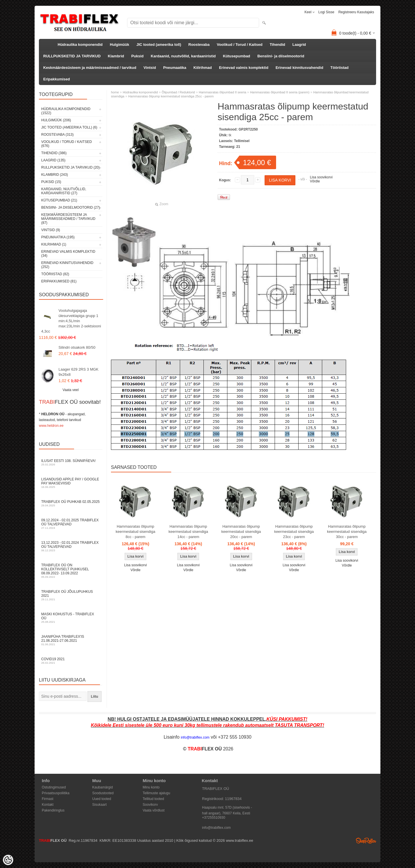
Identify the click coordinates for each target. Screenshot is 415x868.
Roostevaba (199, 45)
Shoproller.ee (366, 841)
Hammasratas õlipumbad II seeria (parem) (280, 92)
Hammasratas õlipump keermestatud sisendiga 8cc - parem (135, 532)
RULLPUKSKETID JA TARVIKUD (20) (70, 167)
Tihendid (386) (54, 153)
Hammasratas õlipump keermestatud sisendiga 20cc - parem (241, 532)
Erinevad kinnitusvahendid (299, 68)
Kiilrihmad (203, 68)
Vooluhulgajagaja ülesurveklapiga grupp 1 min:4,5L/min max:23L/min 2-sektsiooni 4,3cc (71, 321)
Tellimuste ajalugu (156, 793)
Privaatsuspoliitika (56, 793)
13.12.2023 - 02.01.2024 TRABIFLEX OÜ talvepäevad (71, 546)
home (115, 92)
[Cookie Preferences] (8, 860)
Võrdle (315, 181)
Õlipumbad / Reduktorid (178, 92)
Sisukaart (99, 805)
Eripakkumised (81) (59, 281)
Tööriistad (340, 68)
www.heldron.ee (51, 426)
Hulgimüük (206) (56, 120)
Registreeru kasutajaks (356, 12)
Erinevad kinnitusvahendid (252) (67, 265)
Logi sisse (326, 12)
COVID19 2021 (71, 661)
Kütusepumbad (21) (59, 200)
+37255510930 (214, 818)
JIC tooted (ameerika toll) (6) (69, 127)
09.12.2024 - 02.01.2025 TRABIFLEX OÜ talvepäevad (71, 524)
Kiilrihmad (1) (54, 244)
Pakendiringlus (53, 810)
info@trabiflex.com (216, 828)
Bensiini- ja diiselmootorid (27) (71, 207)
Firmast (48, 799)
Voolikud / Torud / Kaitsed (239, 45)
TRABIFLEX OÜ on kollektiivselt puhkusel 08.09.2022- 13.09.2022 (71, 571)
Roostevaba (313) (57, 135)
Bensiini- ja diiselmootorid (281, 56)
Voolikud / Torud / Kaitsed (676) (67, 144)
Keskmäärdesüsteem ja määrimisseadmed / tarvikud (90, 68)
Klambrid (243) (55, 175)
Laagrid (299, 45)
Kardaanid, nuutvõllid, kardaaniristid (183, 56)
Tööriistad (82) (55, 274)
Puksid (137, 56)
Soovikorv (150, 805)
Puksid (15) (51, 182)
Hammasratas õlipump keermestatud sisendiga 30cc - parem (347, 532)
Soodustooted (103, 793)
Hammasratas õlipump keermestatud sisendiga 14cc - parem (188, 532)
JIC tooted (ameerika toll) (159, 45)
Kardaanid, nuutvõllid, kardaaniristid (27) (64, 191)
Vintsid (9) (51, 230)
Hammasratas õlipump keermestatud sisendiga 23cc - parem (294, 532)
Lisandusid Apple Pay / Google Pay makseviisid (71, 483)
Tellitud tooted (153, 799)
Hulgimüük (119, 45)
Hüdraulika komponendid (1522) (66, 111)
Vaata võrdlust (154, 810)
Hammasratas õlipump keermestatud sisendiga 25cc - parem (171, 96)
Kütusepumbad (236, 56)
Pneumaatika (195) (58, 237)
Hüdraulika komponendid (80, 45)
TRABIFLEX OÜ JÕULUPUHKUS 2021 (71, 595)
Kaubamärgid (102, 787)
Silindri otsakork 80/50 (77, 347)
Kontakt (48, 805)
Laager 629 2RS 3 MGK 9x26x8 (79, 372)
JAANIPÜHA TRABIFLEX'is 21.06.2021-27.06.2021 (71, 640)
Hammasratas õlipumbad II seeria (222, 92)
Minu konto (151, 787)
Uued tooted (102, 799)
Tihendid (278, 45)
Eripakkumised (57, 79)
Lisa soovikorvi (321, 177)
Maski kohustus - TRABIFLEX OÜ (71, 618)
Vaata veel (71, 390)
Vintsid (150, 68)
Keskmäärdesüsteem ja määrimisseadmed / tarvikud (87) (68, 219)
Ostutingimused (54, 787)
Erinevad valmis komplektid (244, 68)
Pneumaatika (175, 68)
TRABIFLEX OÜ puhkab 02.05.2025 (71, 503)
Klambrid (116, 56)
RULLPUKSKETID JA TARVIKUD (72, 56)
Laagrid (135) (53, 160)
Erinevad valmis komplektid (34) (68, 254)
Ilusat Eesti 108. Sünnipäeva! (71, 462)
